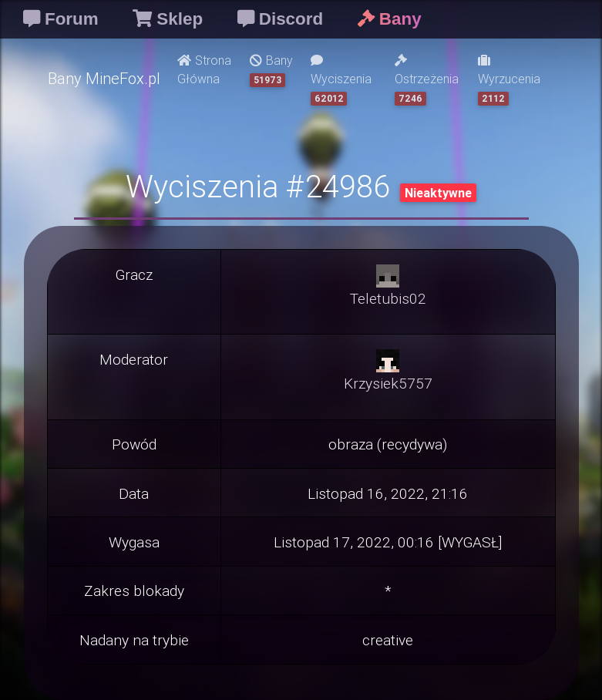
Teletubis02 (388, 298)
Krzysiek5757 (388, 383)
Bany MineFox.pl (104, 78)
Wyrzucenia (509, 80)
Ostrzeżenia (427, 80)
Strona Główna (204, 69)
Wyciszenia (341, 80)
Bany (271, 70)
